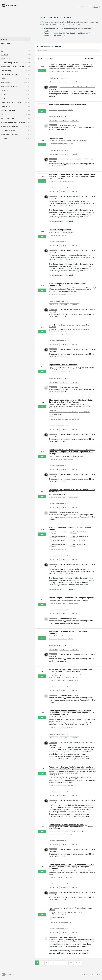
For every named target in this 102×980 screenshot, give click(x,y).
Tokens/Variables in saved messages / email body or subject (70, 528)
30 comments (53, 235)
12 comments (53, 603)
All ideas (4, 39)
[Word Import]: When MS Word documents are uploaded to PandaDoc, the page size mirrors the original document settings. (72, 452)
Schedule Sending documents (61, 230)
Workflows (4, 138)
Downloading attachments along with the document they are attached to (72, 491)
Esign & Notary (6, 71)
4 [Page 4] (51, 962)
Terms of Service (95, 975)
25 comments (53, 71)
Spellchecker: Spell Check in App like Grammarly (68, 104)
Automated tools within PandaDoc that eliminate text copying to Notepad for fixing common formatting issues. (72, 768)
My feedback (5, 43)
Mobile (3, 95)
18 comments (53, 922)
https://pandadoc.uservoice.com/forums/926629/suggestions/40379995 (69, 412)
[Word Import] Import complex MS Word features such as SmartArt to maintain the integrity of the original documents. (72, 867)
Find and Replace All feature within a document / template (68, 632)
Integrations (5, 83)
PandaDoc (85, 975)
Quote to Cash (6, 106)
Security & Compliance (9, 118)
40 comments (53, 497)
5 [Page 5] (56, 962)
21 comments (53, 680)
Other (3, 98)
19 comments (53, 459)
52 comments (53, 181)
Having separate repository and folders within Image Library (70, 909)
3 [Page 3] (47, 962)
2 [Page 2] (42, 962)
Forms (3, 79)
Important (65, 82)
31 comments (53, 639)
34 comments (53, 294)
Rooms (3, 114)
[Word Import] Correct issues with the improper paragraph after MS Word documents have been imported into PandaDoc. (72, 827)
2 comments (53, 727)
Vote (43, 71)
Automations (5, 59)
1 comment (52, 877)
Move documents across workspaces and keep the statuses (69, 326)
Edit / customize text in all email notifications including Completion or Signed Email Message (71, 401)
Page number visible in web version (63, 365)
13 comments (53, 144)
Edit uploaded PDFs (56, 138)
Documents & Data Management (12, 67)
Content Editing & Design (10, 63)
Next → (78, 962)
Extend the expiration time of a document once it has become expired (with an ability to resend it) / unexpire (71, 65)
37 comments (53, 334)
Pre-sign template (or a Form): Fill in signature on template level (69, 284)
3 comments (53, 834)
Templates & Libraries (8, 130)
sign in (96, 7)
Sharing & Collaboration (9, 126)
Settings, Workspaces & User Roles (13, 122)
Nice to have (54, 82)
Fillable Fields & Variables (10, 75)
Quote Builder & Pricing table (11, 102)
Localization (5, 91)
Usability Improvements (9, 134)
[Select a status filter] (92, 59)
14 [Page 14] (71, 962)
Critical (76, 82)
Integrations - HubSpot (9, 87)
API (2, 51)
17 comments (53, 372)
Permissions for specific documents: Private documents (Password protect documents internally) (71, 670)
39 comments (53, 419)
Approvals (4, 55)
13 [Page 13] (66, 962)
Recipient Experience (8, 110)
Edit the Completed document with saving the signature (72, 598)
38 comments (53, 110)
